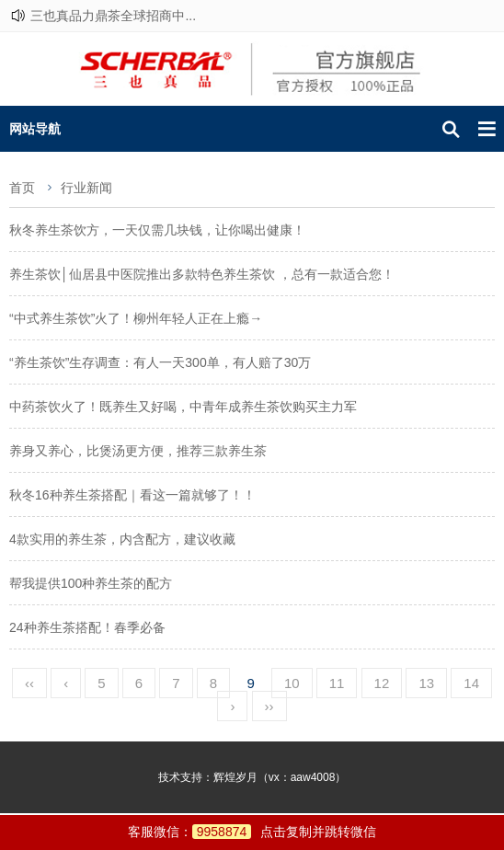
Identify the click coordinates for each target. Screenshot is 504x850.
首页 (22, 188)
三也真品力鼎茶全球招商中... (113, 16)
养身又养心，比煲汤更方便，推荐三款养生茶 (138, 451)
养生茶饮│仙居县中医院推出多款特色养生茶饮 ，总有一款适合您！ (202, 274)
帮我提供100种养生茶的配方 (91, 583)
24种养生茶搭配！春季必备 (87, 627)
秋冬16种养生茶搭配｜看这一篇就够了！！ (132, 495)
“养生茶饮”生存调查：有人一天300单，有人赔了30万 (160, 362)
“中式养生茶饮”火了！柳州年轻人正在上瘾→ (136, 318)
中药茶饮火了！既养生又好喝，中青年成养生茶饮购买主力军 (183, 407)
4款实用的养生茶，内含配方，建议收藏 (122, 539)
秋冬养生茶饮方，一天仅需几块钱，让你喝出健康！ (157, 230)
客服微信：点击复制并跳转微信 (252, 832)
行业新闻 (86, 188)
